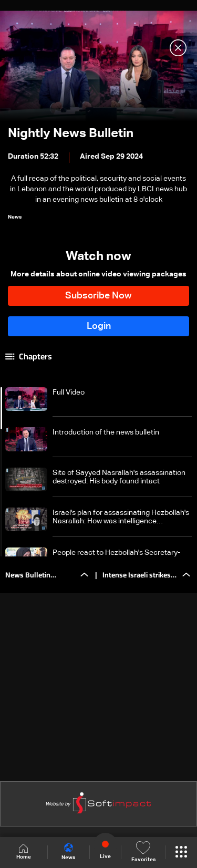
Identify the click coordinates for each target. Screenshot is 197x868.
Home (24, 852)
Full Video (69, 392)
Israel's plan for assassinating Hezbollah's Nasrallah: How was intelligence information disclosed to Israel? (121, 517)
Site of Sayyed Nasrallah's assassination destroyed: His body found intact (119, 477)
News (68, 852)
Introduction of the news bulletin (106, 432)
